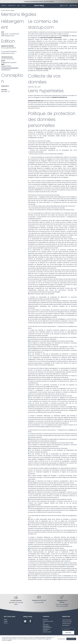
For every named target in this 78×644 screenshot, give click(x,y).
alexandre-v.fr (5, 92)
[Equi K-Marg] (39, 5)
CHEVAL (6, 623)
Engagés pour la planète (62, 602)
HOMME (6, 622)
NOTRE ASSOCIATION (48, 622)
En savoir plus (62, 639)
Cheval (18, 6)
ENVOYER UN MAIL (47, 632)
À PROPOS (45, 620)
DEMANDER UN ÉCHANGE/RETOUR (47, 627)
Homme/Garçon (12, 6)
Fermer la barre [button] (71, 639)
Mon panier (74, 6)
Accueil (3, 10)
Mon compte (65, 6)
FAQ (44, 623)
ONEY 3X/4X (46, 625)
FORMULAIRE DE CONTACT (46, 630)
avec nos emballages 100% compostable (62, 606)
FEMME (5, 620)
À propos (24, 6)
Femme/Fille (4, 6)
